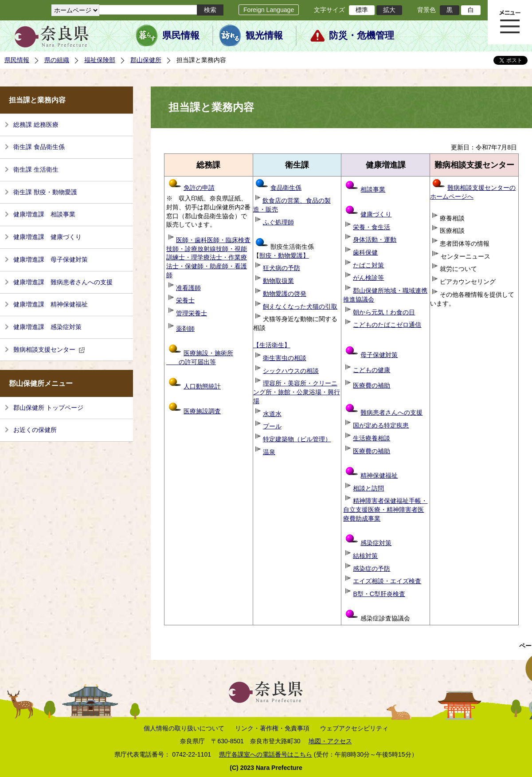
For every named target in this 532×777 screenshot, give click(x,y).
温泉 (269, 452)
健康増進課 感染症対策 (47, 327)
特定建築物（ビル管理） (297, 439)
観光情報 (264, 35)
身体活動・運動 (375, 239)
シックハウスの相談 (291, 371)
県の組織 (57, 60)
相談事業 (373, 189)
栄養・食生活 (372, 227)
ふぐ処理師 (278, 222)
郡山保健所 (146, 60)
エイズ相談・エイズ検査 (387, 581)
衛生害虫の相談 (285, 358)
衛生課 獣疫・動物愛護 (45, 192)
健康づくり (376, 214)
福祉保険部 (100, 60)
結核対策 (365, 556)
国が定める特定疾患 (381, 425)
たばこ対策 (368, 265)
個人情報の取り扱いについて (184, 728)
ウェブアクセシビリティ (354, 728)
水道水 (272, 414)
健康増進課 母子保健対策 (51, 259)
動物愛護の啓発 (285, 294)
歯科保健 (365, 252)
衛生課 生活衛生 (36, 169)
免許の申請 (192, 188)
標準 (362, 10)
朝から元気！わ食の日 (384, 312)
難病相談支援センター (49, 349)
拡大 (389, 10)
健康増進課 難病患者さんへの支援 (63, 282)
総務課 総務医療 (36, 125)
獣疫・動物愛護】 (284, 255)
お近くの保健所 (35, 430)
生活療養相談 (372, 438)
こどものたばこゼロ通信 (387, 325)
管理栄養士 (192, 313)
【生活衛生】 (272, 345)
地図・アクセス (330, 741)
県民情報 (181, 35)
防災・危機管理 (362, 35)
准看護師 (188, 288)
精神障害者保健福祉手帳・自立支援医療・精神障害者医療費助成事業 (385, 509)
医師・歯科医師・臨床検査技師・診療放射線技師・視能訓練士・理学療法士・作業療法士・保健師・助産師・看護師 (208, 257)
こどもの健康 (372, 370)
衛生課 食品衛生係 (39, 147)
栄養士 (185, 300)
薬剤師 (185, 329)
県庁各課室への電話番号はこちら (266, 754)
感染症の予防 (372, 569)
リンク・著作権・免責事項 (272, 728)
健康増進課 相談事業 (44, 214)
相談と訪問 (368, 488)
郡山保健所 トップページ (48, 408)
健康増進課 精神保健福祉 (51, 304)
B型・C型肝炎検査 (379, 594)
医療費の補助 (372, 385)
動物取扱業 (278, 281)
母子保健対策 (379, 355)
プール (272, 426)
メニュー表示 (510, 22)
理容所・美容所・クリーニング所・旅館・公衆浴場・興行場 (297, 392)
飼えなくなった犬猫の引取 (300, 306)
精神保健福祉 (372, 475)
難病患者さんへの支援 (384, 412)
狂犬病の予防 (282, 268)
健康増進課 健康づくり (47, 237)
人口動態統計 (202, 386)
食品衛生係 (278, 188)
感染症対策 (368, 543)
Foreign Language (269, 10)
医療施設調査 (202, 411)
